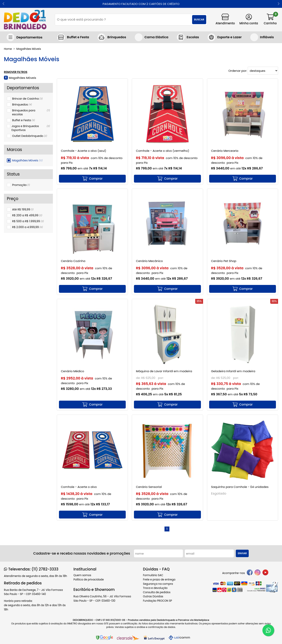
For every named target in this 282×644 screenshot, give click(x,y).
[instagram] (258, 573)
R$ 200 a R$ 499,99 (27, 215)
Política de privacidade (89, 580)
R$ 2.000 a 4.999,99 (28, 227)
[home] (25, 20)
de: (139, 378)
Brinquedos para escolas (31, 112)
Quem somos (82, 575)
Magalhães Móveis (27, 160)
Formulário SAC (153, 575)
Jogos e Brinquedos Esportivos (31, 128)
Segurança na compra (158, 584)
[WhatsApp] (268, 630)
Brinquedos (22, 105)
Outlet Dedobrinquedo (30, 136)
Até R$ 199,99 (23, 209)
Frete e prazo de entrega (159, 580)
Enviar (242, 553)
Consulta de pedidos (157, 592)
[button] (3, 4)
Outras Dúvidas (153, 596)
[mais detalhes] (92, 179)
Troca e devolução (155, 588)
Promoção (21, 185)
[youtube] (265, 573)
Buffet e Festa (24, 120)
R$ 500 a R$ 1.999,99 (28, 221)
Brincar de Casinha (27, 99)
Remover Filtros (16, 72)
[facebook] (250, 573)
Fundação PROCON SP (157, 601)
